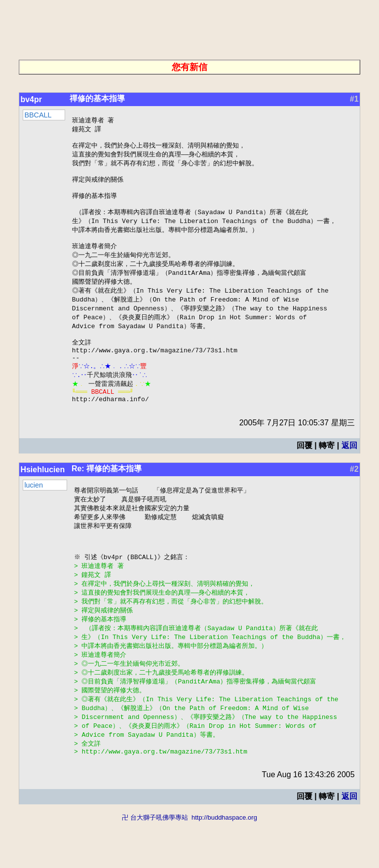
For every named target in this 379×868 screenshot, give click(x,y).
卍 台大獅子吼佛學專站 (155, 863)
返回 (349, 472)
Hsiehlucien (42, 496)
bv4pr (31, 99)
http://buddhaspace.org (224, 863)
